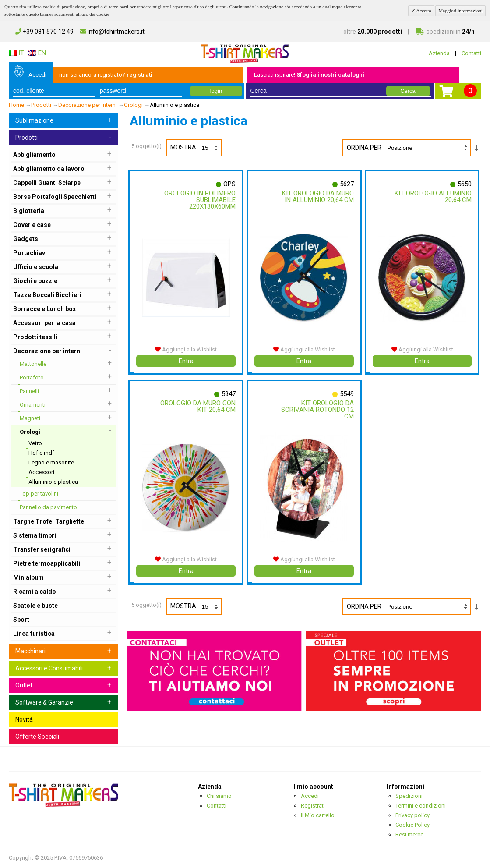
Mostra (196, 148)
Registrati (313, 806)
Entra (186, 361)
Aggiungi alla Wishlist (186, 349)
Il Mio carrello (318, 815)
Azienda (439, 53)
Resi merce (409, 834)
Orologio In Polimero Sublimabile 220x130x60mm (199, 200)
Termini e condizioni (421, 806)
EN (37, 53)
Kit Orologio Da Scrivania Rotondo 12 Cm (316, 410)
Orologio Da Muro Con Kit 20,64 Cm (204, 406)
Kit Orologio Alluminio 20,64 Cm (440, 197)
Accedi (37, 75)
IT (16, 53)
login (216, 91)
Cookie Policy (412, 825)
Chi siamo (219, 796)
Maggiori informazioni (460, 11)
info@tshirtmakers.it (112, 32)
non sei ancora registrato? (106, 75)
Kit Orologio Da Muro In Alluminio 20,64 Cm (317, 197)
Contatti (471, 53)
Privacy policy (412, 815)
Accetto (423, 11)
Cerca (408, 91)
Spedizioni (409, 796)
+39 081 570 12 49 (44, 32)
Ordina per (364, 148)
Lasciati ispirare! (309, 75)
